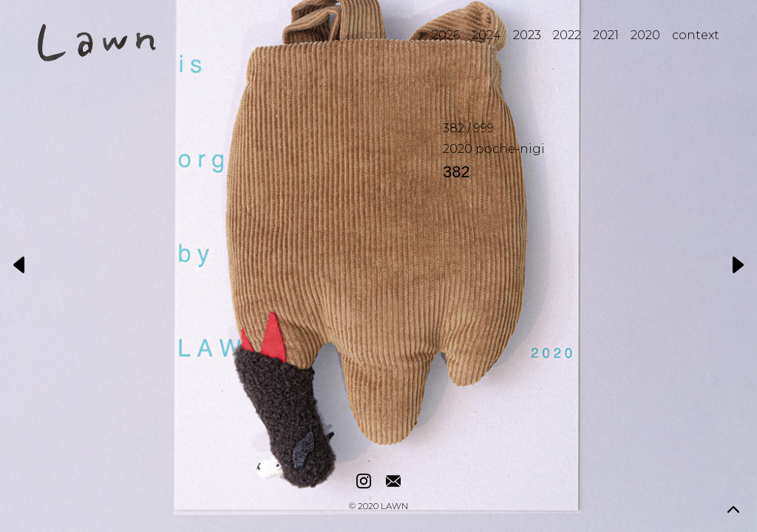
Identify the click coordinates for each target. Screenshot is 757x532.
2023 (527, 35)
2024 (486, 35)
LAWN (394, 507)
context (696, 35)
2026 (446, 35)
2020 (645, 35)
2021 (606, 35)
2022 (567, 35)
